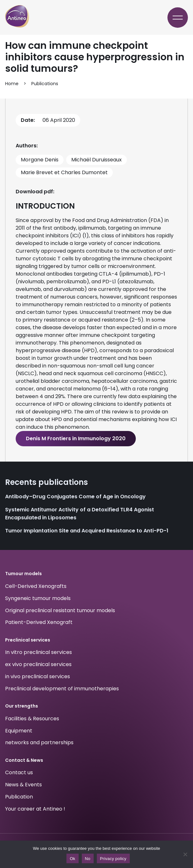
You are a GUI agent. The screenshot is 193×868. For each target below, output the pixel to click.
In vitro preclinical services (39, 653)
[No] (185, 854)
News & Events (23, 785)
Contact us (19, 773)
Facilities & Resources (32, 719)
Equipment (19, 731)
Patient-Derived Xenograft (39, 623)
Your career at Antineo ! (35, 809)
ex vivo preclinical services (38, 664)
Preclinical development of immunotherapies (62, 689)
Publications (45, 84)
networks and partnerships (39, 743)
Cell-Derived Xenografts (36, 586)
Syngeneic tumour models (38, 598)
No (88, 859)
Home (12, 84)
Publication (19, 797)
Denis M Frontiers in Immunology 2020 (76, 438)
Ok (72, 859)
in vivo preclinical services (38, 676)
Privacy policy (113, 859)
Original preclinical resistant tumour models (60, 610)
